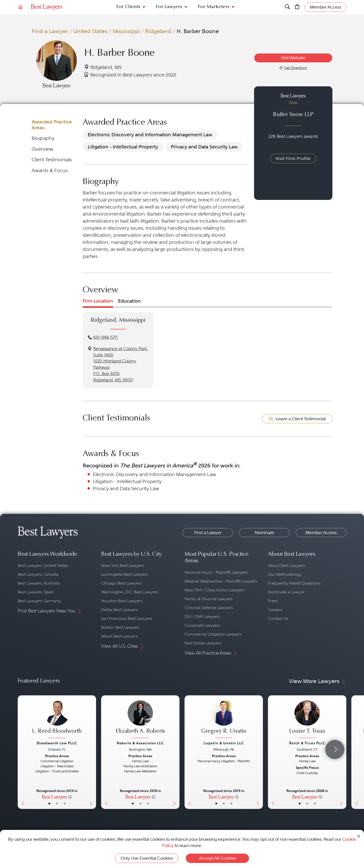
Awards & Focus (50, 170)
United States (90, 31)
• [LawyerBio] (57, 803)
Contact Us (278, 619)
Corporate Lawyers (202, 625)
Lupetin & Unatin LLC (224, 743)
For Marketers (214, 7)
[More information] (70, 797)
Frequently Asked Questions (294, 583)
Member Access (321, 533)
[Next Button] (92, 752)
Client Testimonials (52, 160)
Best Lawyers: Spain (36, 592)
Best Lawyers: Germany (39, 601)
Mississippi (126, 31)
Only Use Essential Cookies (147, 858)
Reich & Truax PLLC (307, 743)
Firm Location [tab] (98, 301)
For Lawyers (169, 7)
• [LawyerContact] (65, 803)
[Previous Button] (22, 752)
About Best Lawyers (286, 565)
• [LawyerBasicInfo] (49, 803)
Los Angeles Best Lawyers (125, 574)
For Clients (128, 7)
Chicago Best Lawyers (121, 583)
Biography (43, 138)
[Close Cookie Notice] (359, 836)
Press (273, 601)
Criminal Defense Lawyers (209, 608)
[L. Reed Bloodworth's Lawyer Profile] (57, 720)
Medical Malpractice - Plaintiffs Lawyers (221, 581)
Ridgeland (158, 31)
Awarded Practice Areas (52, 125)
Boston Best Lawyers (120, 627)
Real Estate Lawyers (203, 643)
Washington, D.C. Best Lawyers (130, 592)
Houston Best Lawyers (122, 601)
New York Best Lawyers (123, 565)
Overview (42, 149)
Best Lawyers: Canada (38, 574)
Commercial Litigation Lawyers (213, 634)
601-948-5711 (106, 337)
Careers (275, 610)
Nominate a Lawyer (286, 592)
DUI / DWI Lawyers (202, 616)
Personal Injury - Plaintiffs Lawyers (216, 572)
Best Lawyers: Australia (39, 583)
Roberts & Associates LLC (140, 743)
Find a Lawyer (50, 31)
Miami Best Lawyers (119, 636)
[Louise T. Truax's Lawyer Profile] (307, 720)
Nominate (264, 533)
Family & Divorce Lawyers (209, 599)
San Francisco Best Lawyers (127, 619)
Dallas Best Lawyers (119, 610)
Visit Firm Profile (293, 159)
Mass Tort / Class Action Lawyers (214, 590)
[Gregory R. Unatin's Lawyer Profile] (224, 720)
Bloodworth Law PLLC (57, 743)
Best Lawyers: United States (43, 565)
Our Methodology (285, 574)
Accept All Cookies (218, 858)
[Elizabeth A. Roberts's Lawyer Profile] (140, 720)
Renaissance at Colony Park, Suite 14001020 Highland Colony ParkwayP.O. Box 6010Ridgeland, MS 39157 (121, 364)
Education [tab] (129, 301)
